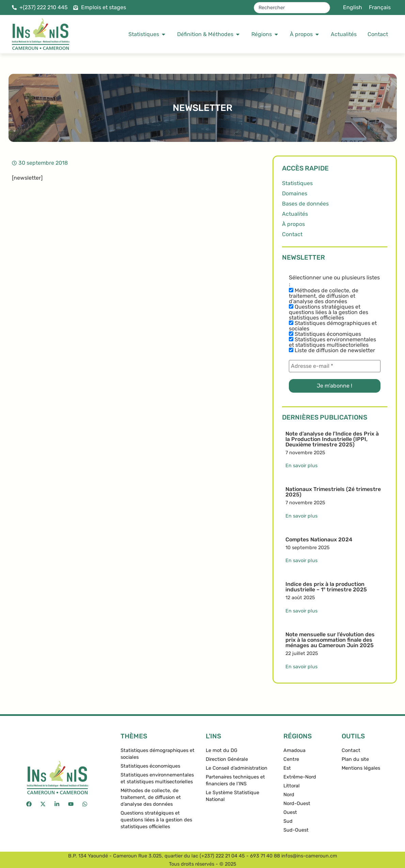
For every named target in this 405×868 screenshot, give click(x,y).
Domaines (295, 193)
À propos (293, 224)
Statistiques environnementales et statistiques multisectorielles (332, 342)
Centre (291, 759)
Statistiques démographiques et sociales (333, 326)
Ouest (290, 812)
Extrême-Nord (300, 777)
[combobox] (292, 8)
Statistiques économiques (325, 334)
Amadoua (294, 750)
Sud (288, 821)
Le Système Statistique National (232, 796)
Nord (289, 795)
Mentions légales (361, 768)
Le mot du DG (222, 750)
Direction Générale (227, 759)
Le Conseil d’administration (237, 768)
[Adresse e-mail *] (335, 366)
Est (287, 768)
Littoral (292, 786)
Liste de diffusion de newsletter (332, 350)
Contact (292, 234)
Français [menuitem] (380, 7)
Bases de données (305, 204)
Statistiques (297, 183)
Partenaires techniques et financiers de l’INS (235, 780)
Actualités (295, 214)
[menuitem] (353, 7)
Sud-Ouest (296, 830)
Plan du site (355, 759)
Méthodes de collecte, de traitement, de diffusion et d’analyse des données (324, 296)
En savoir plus (301, 466)
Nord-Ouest (297, 804)
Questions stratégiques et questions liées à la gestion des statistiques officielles (329, 312)
